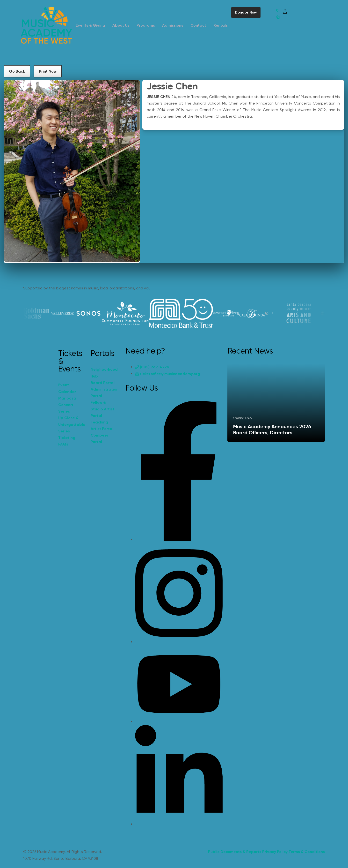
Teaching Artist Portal (102, 425)
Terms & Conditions (307, 852)
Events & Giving (90, 25)
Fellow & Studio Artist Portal (102, 409)
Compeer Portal (99, 438)
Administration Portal (104, 392)
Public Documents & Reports (235, 852)
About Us (121, 25)
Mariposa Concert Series (67, 405)
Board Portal (103, 383)
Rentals (221, 25)
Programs (146, 25)
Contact (198, 25)
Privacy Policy (275, 852)
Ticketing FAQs (67, 441)
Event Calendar (67, 388)
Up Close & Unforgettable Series (72, 424)
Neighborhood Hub (104, 373)
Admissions (173, 25)
